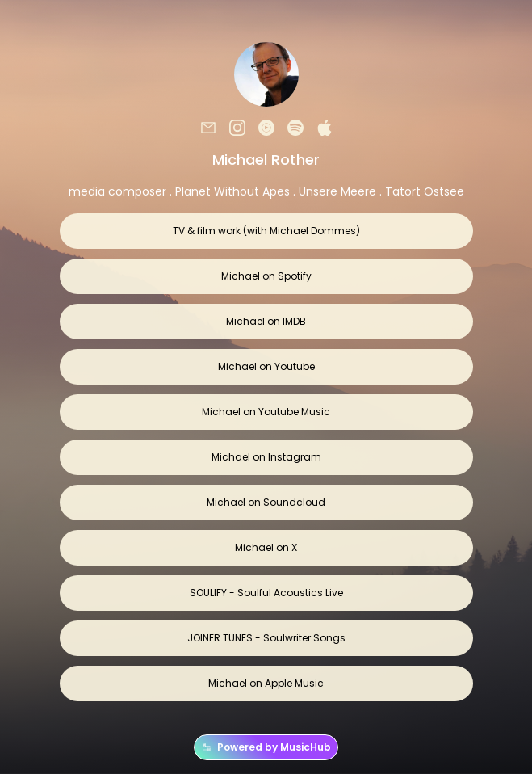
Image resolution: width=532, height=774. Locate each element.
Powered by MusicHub (266, 747)
